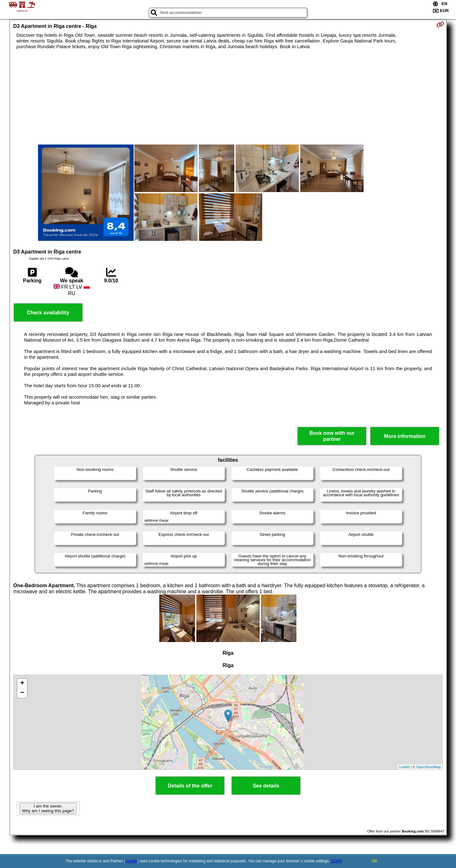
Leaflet (405, 767)
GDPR (336, 861)
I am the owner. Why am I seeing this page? (48, 808)
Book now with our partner (332, 436)
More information (405, 436)
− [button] (22, 693)
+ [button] (22, 684)
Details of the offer (190, 786)
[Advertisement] (228, 97)
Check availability (48, 313)
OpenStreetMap (429, 767)
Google (131, 861)
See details (266, 786)
